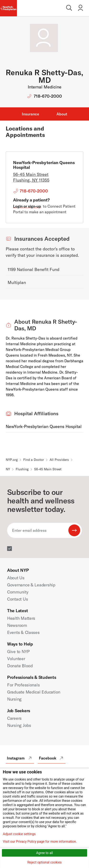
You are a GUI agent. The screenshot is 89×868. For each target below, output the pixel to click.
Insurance (30, 114)
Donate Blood (20, 666)
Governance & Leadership (31, 585)
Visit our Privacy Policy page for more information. (40, 842)
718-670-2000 (48, 96)
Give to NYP (18, 652)
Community (18, 592)
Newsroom (17, 625)
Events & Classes (23, 632)
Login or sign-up (27, 206)
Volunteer (16, 659)
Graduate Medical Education (34, 692)
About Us (16, 578)
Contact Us (17, 599)
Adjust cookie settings (19, 834)
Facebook (52, 758)
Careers (14, 718)
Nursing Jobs (19, 725)
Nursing (14, 699)
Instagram (20, 758)
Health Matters (21, 618)
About (62, 114)
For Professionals (23, 685)
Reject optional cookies (44, 862)
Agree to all (44, 853)
